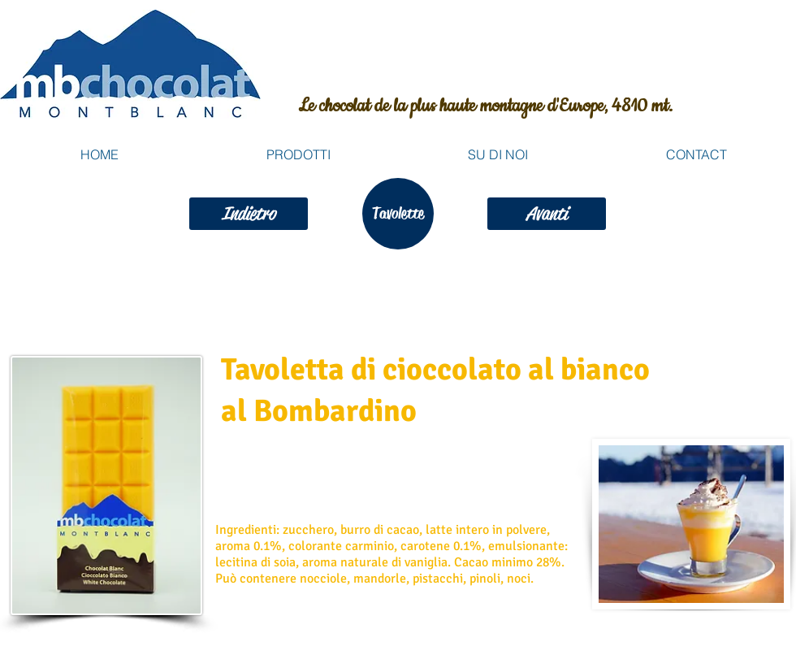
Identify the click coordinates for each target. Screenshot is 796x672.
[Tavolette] (398, 214)
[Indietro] (249, 214)
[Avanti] (547, 214)
